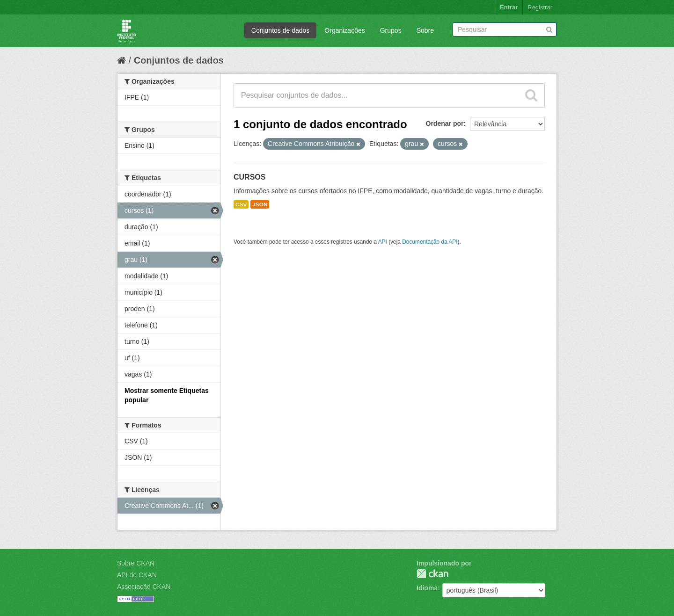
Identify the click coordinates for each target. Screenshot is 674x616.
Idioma (427, 588)
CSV (241, 204)
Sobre (425, 30)
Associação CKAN (144, 587)
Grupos (391, 30)
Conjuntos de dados (281, 30)
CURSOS (249, 177)
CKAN (432, 574)
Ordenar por (445, 123)
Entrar (509, 7)
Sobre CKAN (136, 563)
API (383, 242)
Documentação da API (430, 242)
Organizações (344, 30)
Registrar (540, 7)
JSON (260, 204)
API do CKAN (137, 575)
